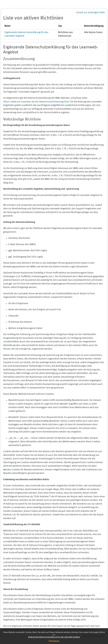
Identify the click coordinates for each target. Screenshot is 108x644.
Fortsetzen (54, 641)
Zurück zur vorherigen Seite (91, 13)
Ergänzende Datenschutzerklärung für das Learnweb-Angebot (54, 637)
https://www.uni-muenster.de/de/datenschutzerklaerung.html (36, 102)
